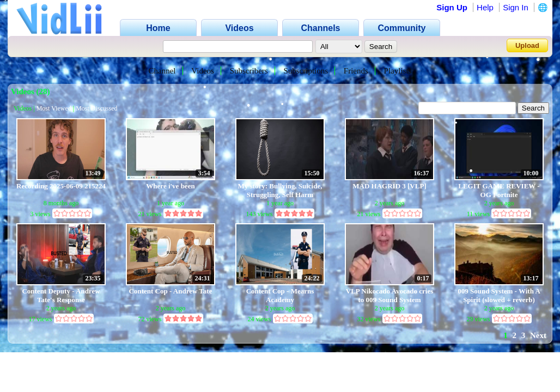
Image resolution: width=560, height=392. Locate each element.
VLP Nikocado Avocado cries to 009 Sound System (389, 295)
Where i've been (170, 186)
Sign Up (452, 7)
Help (485, 7)
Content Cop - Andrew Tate (171, 291)
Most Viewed (54, 108)
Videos (203, 71)
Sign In (516, 7)
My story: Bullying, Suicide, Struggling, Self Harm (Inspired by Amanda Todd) (280, 190)
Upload (527, 45)
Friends (356, 71)
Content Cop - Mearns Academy (280, 295)
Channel (162, 71)
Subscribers (249, 71)
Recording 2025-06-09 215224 (61, 186)
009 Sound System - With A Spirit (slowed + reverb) (499, 295)
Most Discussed (96, 108)
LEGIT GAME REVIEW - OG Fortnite (499, 190)
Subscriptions (306, 71)
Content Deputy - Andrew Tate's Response (61, 295)
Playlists (398, 71)
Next (538, 335)
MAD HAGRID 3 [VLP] (389, 186)
